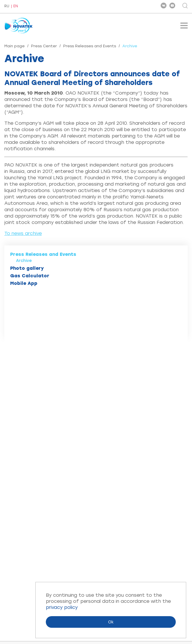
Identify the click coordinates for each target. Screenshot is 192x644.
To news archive (23, 233)
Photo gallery (27, 268)
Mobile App (24, 283)
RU (7, 6)
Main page (15, 46)
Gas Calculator (30, 276)
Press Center (44, 46)
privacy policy (62, 607)
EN (16, 6)
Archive (24, 261)
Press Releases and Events (90, 46)
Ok (111, 622)
